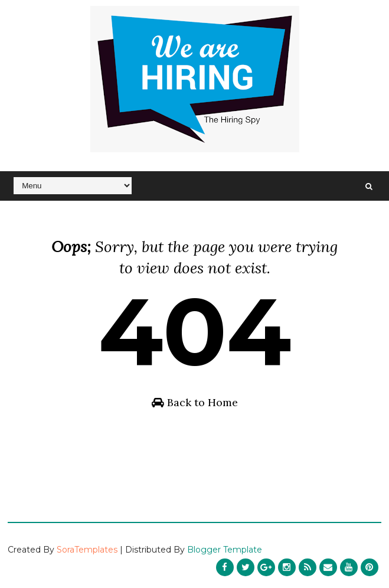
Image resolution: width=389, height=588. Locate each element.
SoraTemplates (87, 550)
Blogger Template (225, 550)
